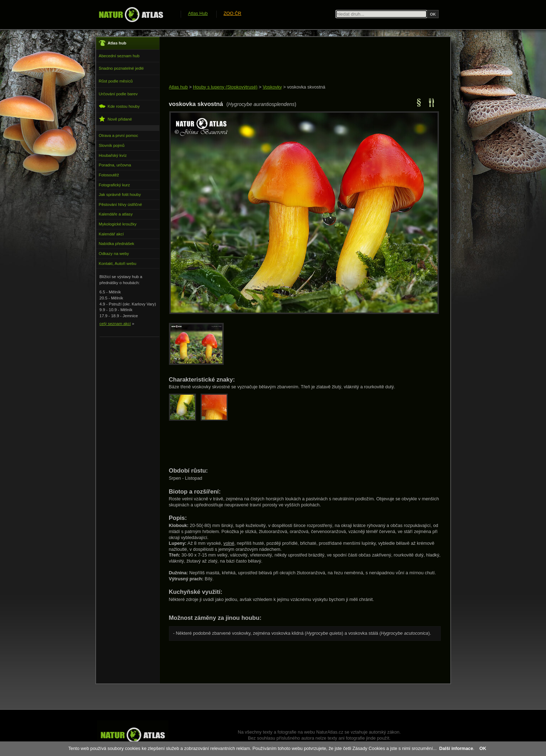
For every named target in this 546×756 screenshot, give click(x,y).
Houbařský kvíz (113, 155)
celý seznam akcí (115, 324)
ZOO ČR (233, 13)
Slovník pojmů (112, 145)
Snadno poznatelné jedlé (121, 68)
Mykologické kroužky (118, 224)
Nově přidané (116, 119)
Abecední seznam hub (119, 56)
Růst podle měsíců (116, 81)
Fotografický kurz (115, 185)
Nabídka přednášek (117, 244)
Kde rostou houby (119, 106)
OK (483, 748)
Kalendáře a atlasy (116, 214)
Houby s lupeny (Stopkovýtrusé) (225, 87)
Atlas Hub (198, 13)
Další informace (456, 748)
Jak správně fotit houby (120, 195)
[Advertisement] (298, 61)
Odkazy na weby (114, 254)
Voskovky (272, 87)
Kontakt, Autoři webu (118, 263)
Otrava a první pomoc (119, 135)
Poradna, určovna (115, 165)
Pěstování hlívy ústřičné (121, 204)
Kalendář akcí (111, 234)
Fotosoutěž (109, 175)
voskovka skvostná (306, 87)
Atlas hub (178, 87)
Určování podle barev (118, 94)
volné (229, 543)
